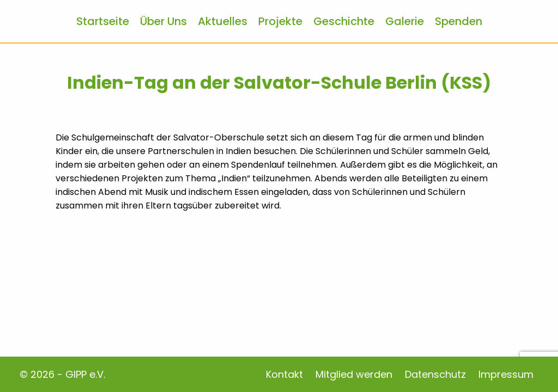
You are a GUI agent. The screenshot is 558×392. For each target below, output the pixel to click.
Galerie (405, 21)
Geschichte (344, 21)
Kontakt (284, 374)
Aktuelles (223, 21)
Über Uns (163, 21)
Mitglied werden (354, 374)
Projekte (280, 21)
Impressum (506, 374)
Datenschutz (435, 374)
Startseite (103, 21)
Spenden (459, 21)
